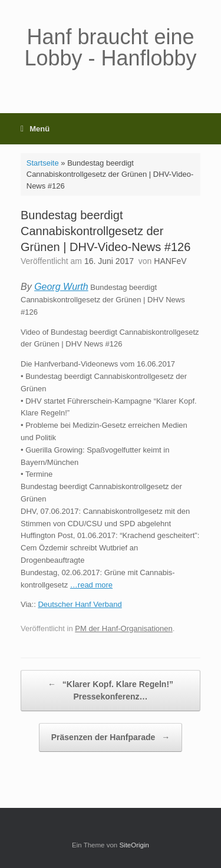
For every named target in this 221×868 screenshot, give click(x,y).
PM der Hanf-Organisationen (123, 628)
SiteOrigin (134, 845)
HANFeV (170, 261)
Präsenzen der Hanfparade (111, 737)
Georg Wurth (61, 287)
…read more (91, 585)
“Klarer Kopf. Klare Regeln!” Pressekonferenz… (111, 690)
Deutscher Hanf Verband (80, 604)
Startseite (43, 163)
